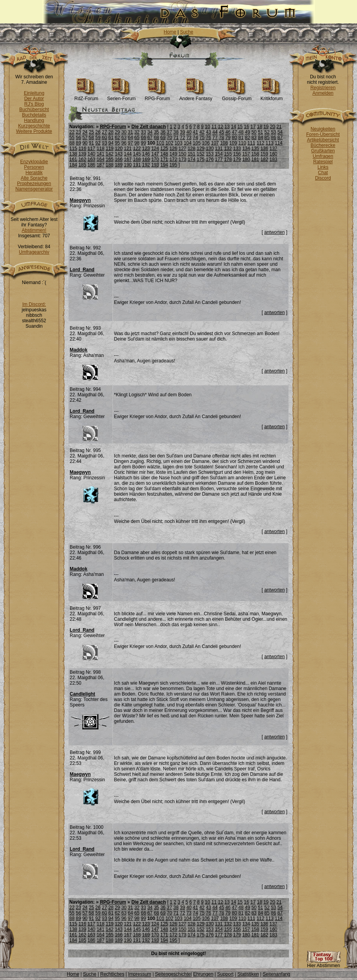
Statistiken (248, 974)
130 (210, 148)
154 (219, 154)
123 (146, 148)
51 (260, 132)
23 (78, 132)
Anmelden (323, 93)
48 (241, 132)
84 (260, 138)
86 (273, 138)
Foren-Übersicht (323, 134)
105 (197, 143)
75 (202, 138)
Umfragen (323, 156)
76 (208, 138)
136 (264, 148)
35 (156, 132)
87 (280, 138)
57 (85, 138)
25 (91, 132)
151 (192, 154)
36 (163, 132)
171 (164, 159)
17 (253, 127)
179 (237, 159)
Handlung (34, 120)
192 (146, 165)
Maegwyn (80, 200)
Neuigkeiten (323, 129)
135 (255, 148)
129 (200, 148)
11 (214, 127)
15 (240, 127)
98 (137, 143)
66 (143, 138)
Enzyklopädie (34, 162)
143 (119, 154)
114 (279, 143)
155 (228, 154)
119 (110, 148)
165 (110, 159)
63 (124, 138)
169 (146, 159)
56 (78, 138)
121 (128, 148)
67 (150, 138)
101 (160, 143)
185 (82, 165)
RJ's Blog (34, 104)
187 (100, 165)
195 (173, 165)
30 (124, 132)
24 (85, 132)
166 (119, 159)
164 (100, 159)
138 (73, 154)
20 (272, 127)
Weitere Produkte (34, 131)
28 (111, 132)
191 (137, 165)
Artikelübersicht (323, 140)
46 (228, 132)
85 (267, 138)
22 (72, 132)
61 (111, 138)
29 (117, 132)
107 (215, 143)
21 (279, 127)
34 (150, 132)
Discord (323, 178)
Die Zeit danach (149, 127)
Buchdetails (34, 115)
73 (189, 138)
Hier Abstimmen (324, 963)
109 (233, 143)
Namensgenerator (34, 189)
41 (195, 132)
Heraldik (34, 173)
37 (170, 132)
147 (155, 154)
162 (82, 159)
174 (192, 159)
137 (273, 148)
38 (176, 132)
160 (273, 154)
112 (260, 143)
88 (72, 143)
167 (128, 159)
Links (323, 167)
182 (264, 159)
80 (235, 138)
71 (176, 138)
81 (241, 138)
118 (100, 148)
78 (221, 138)
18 (259, 127)
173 (183, 159)
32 (137, 132)
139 (82, 154)
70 (170, 138)
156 (237, 154)
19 (266, 127)
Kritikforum (272, 96)
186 (91, 165)
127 (183, 148)
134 (246, 148)
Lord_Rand (82, 270)
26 (98, 132)
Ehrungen (203, 974)
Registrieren (323, 88)
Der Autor (34, 99)
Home (170, 32)
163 (91, 159)
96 (124, 143)
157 (246, 154)
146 (146, 154)
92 (98, 143)
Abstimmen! (34, 230)
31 (130, 132)
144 (128, 154)
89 (78, 143)
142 (110, 154)
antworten (275, 232)
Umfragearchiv (34, 252)
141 (100, 154)
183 (273, 159)
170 (155, 159)
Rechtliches (112, 974)
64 (130, 138)
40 (189, 132)
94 (111, 143)
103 (179, 143)
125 (164, 148)
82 (247, 138)
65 (137, 138)
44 (215, 132)
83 (254, 138)
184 (73, 165)
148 (164, 154)
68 (156, 138)
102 (169, 143)
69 (163, 138)
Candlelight (82, 694)
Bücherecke (323, 145)
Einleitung (34, 93)
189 (119, 165)
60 (105, 138)
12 (221, 127)
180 (246, 159)
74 (195, 138)
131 (219, 148)
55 (72, 138)
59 (98, 138)
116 (82, 148)
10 (207, 127)
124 (155, 148)
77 (215, 138)
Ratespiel (323, 162)
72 (182, 138)
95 (117, 143)
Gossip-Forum (237, 96)
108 (224, 143)
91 (91, 143)
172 (173, 159)
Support (225, 974)
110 (242, 143)
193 (155, 165)
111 (251, 143)
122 (137, 148)
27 (105, 132)
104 (188, 143)
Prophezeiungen (34, 184)
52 (267, 132)
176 (210, 159)
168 (137, 159)
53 (273, 132)
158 (255, 154)
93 (105, 143)
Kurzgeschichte (34, 126)
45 (221, 132)
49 (247, 132)
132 (228, 148)
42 (202, 132)
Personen (34, 167)
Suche (186, 32)
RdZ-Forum (86, 96)
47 (235, 132)
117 (91, 148)
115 (73, 148)
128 (192, 148)
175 (200, 159)
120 (119, 148)
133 (237, 148)
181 (255, 159)
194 (164, 165)
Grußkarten (323, 151)
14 (233, 127)
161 (73, 159)
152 (200, 154)
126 (173, 148)
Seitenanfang (277, 974)
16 (247, 127)
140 (91, 154)
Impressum (140, 974)
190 (128, 165)
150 (183, 154)
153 (210, 154)
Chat (323, 173)
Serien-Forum (121, 96)
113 (269, 143)
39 (182, 132)
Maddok (78, 350)
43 (208, 132)
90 (85, 143)
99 (143, 143)
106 (206, 143)
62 (117, 138)
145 (137, 154)
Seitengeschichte (173, 974)
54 (280, 132)
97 (130, 143)
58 (91, 138)
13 (227, 127)
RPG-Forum (157, 96)
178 (228, 159)
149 (173, 154)
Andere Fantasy (196, 96)
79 (228, 138)
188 (110, 165)
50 (254, 132)
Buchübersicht (34, 109)
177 (219, 159)
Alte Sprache (34, 178)
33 (143, 132)
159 (264, 154)
